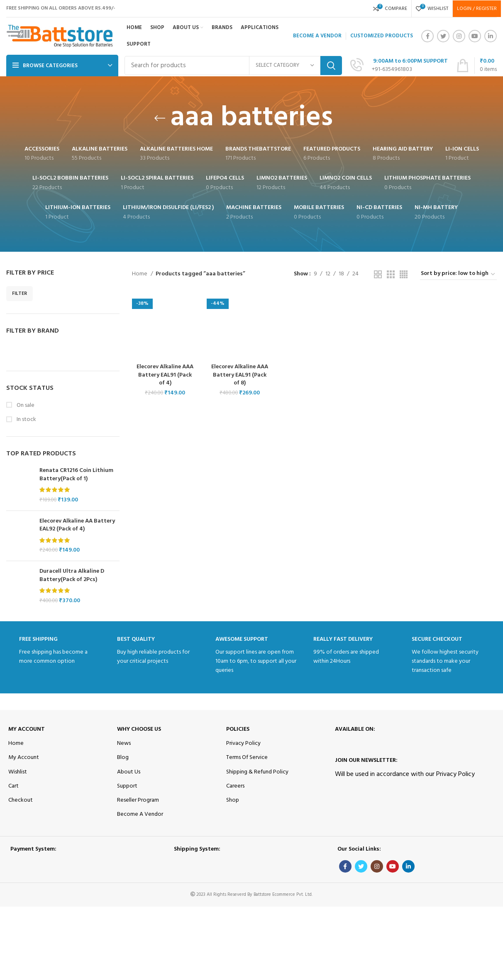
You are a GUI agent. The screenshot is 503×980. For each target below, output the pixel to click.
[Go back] (160, 118)
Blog (123, 757)
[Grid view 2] (378, 274)
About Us (129, 772)
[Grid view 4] (404, 274)
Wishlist (18, 772)
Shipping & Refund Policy (257, 772)
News (124, 743)
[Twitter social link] (443, 36)
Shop (233, 800)
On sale (25, 406)
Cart (13, 786)
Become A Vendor (140, 814)
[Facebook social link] (427, 36)
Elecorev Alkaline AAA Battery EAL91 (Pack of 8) (240, 375)
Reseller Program (138, 800)
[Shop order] (458, 274)
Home (140, 274)
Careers (235, 786)
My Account (27, 729)
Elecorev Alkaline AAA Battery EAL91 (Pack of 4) (165, 375)
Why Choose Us (139, 729)
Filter (20, 294)
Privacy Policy (243, 743)
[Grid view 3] (391, 274)
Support (127, 786)
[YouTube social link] (475, 36)
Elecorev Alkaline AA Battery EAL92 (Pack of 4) (77, 525)
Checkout (21, 800)
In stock (26, 420)
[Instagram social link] (459, 36)
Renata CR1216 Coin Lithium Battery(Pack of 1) (76, 475)
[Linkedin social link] (491, 36)
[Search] (233, 66)
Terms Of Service (247, 757)
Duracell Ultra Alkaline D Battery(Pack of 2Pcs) (72, 575)
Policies (238, 729)
